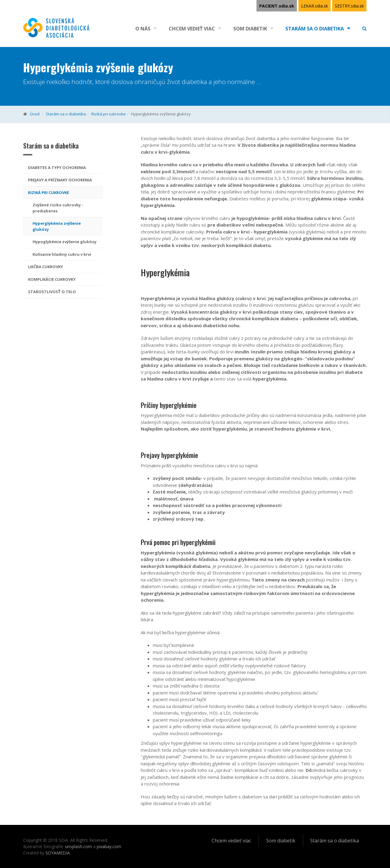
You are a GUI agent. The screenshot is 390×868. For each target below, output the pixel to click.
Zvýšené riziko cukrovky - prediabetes (58, 208)
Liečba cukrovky (46, 267)
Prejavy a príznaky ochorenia (60, 180)
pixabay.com (109, 846)
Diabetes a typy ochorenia (57, 168)
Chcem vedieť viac (192, 29)
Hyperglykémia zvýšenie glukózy (57, 226)
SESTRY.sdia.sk (349, 6)
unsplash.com (79, 846)
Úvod (35, 114)
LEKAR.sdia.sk (315, 6)
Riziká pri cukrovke (109, 114)
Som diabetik (250, 29)
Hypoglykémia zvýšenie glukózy (64, 242)
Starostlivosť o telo (52, 292)
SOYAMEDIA (58, 853)
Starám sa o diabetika (315, 29)
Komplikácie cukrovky (52, 279)
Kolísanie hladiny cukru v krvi (62, 254)
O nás (143, 29)
